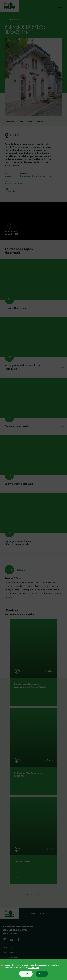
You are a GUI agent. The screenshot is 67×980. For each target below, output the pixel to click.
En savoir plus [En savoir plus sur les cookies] (34, 968)
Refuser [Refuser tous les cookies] (42, 974)
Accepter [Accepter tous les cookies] (26, 974)
